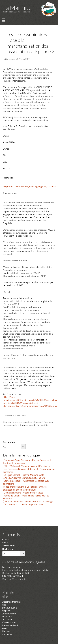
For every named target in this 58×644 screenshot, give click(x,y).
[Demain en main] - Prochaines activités (23, 493)
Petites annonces (7, 633)
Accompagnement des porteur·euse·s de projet (11, 606)
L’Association (9, 622)
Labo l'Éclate (42, 570)
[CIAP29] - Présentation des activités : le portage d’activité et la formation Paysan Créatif (28, 503)
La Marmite (17, 8)
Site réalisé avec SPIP (13, 576)
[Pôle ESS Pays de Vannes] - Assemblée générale (27, 466)
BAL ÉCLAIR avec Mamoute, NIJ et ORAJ (24, 478)
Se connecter (9, 545)
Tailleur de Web (21, 573)
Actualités (8, 619)
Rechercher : (10, 442)
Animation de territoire (9, 615)
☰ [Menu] (4, 20)
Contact (6, 539)
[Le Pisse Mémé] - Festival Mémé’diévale (24, 475)
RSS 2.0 (6, 542)
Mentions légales (11, 567)
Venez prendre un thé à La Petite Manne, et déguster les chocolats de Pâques (25, 488)
